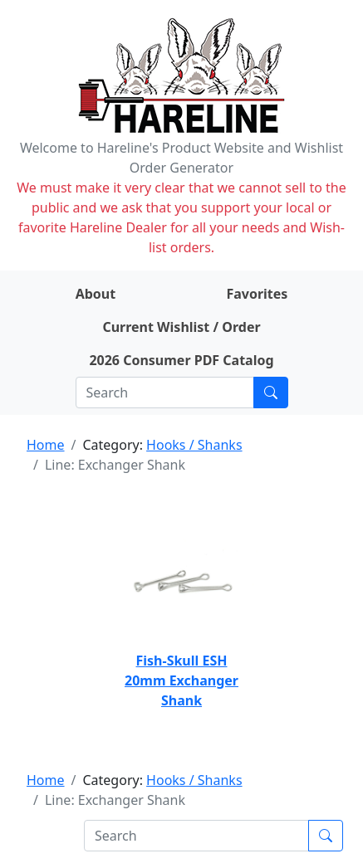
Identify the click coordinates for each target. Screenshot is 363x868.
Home (46, 445)
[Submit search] (271, 393)
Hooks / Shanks (194, 445)
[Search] (165, 393)
